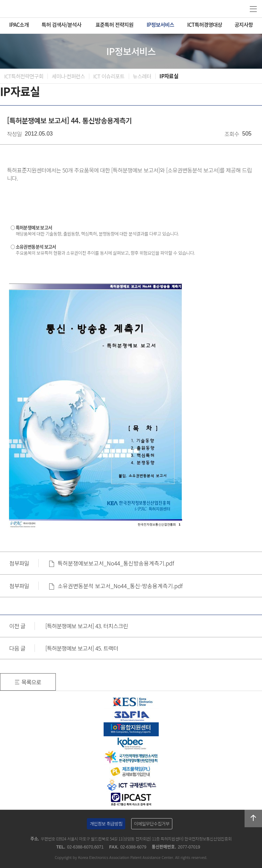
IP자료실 (169, 76)
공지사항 (244, 25)
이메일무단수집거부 (152, 824)
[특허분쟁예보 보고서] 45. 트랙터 (82, 648)
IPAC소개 (19, 25)
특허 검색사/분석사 (61, 25)
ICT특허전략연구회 (24, 76)
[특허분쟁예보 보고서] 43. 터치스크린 (87, 626)
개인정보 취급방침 (106, 824)
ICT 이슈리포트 (109, 76)
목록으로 (31, 682)
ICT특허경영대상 (204, 25)
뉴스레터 (142, 76)
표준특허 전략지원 (114, 25)
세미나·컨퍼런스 (68, 76)
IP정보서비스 (160, 25)
